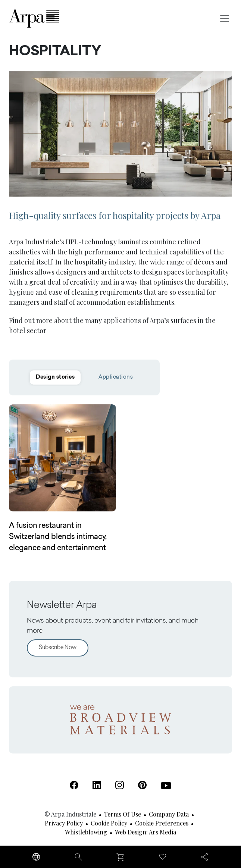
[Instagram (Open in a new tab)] (120, 785)
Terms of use (123, 814)
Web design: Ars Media (145, 832)
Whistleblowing (86, 832)
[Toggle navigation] (225, 18)
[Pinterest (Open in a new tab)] (142, 785)
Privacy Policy (64, 823)
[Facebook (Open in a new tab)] (74, 785)
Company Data (169, 814)
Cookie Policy (109, 823)
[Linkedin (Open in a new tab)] (97, 785)
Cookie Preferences (162, 823)
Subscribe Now (58, 648)
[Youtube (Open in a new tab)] (166, 786)
